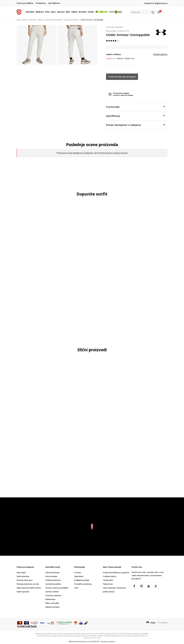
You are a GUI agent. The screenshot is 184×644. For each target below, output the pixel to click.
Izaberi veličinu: (114, 54)
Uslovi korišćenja (52, 572)
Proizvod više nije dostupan (122, 77)
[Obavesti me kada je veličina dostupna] (109, 65)
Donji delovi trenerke (53, 20)
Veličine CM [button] (129, 59)
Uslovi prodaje (51, 576)
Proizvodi (32, 20)
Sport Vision (22, 20)
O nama (77, 572)
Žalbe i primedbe (52, 603)
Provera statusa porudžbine (57, 588)
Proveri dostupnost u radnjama (135, 125)
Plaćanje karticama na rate (28, 584)
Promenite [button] (163, 623)
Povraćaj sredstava (53, 595)
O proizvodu (135, 107)
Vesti (76, 588)
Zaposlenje (79, 576)
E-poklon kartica (110, 576)
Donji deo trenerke (71, 20)
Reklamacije (50, 599)
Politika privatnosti (53, 580)
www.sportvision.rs (81, 642)
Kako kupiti (21, 572)
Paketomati (108, 584)
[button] (142, 12)
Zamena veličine (52, 592)
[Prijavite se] (159, 12)
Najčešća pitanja (52, 607)
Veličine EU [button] (111, 59)
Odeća (40, 20)
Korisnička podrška (53, 584)
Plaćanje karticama (25, 580)
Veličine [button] (120, 59)
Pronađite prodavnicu (83, 584)
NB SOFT (97, 642)
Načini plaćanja (23, 576)
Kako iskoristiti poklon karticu (29, 588)
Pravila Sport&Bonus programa (116, 572)
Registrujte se (161, 3)
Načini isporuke (23, 592)
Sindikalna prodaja (82, 580)
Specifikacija (135, 116)
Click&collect (108, 580)
